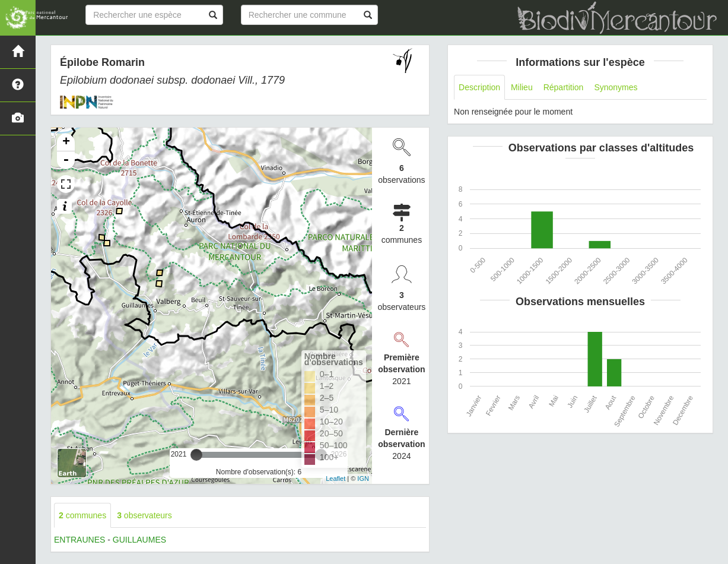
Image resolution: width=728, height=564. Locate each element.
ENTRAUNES (80, 540)
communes (82, 515)
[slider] (196, 455)
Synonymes (616, 87)
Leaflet (336, 479)
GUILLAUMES (139, 540)
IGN (363, 479)
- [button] (66, 160)
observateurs (144, 515)
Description (479, 87)
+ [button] (66, 142)
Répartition (564, 87)
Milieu (522, 87)
